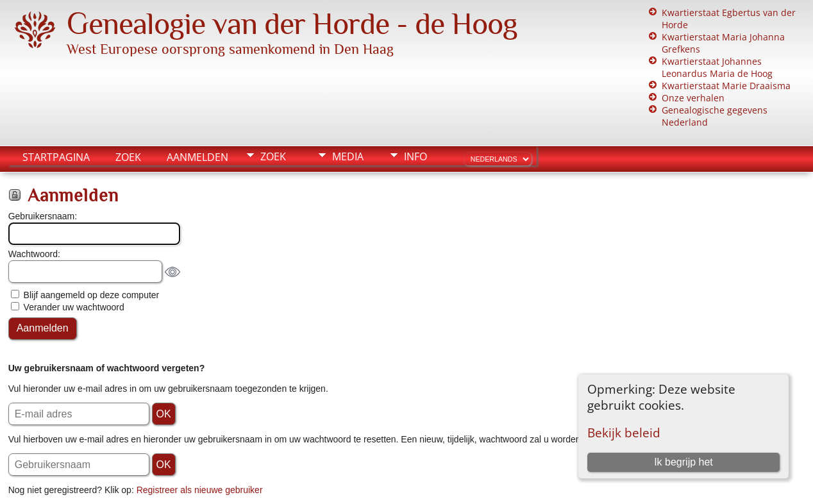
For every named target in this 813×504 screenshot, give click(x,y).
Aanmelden (197, 157)
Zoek (128, 157)
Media (348, 156)
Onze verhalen (693, 98)
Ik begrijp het (683, 462)
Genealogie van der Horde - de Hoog (292, 24)
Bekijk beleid (624, 433)
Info (415, 156)
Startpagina (56, 157)
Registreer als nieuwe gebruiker (200, 490)
